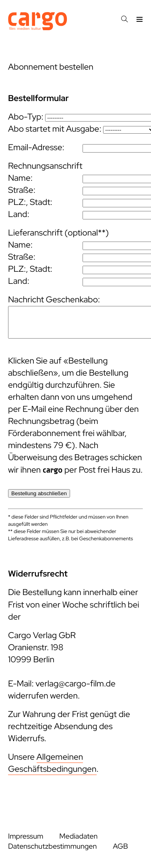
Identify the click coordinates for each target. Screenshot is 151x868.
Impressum (26, 836)
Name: (20, 178)
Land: (19, 214)
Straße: (22, 190)
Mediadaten (78, 836)
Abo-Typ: (26, 117)
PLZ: (17, 202)
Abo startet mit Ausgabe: (55, 129)
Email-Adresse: (36, 148)
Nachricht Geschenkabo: (54, 300)
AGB (120, 846)
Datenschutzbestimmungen (52, 846)
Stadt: (41, 202)
